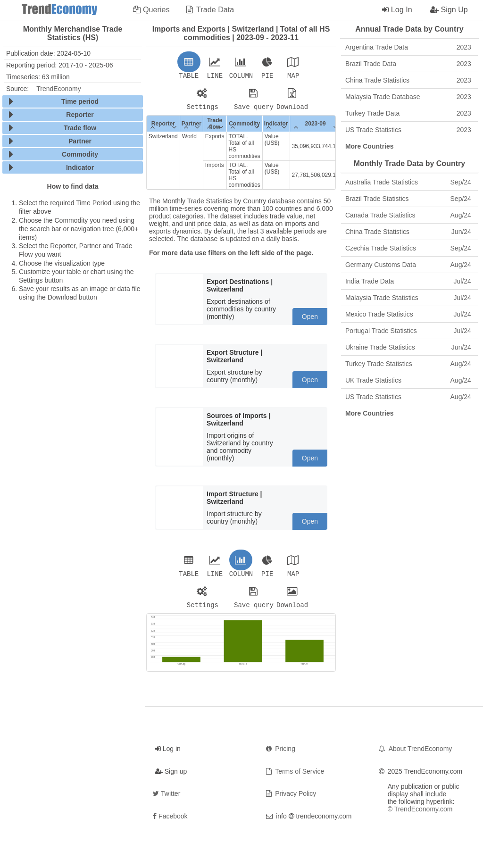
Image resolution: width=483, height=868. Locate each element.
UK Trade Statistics (408, 380)
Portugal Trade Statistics (408, 331)
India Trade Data (408, 281)
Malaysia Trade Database (408, 97)
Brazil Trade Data (408, 64)
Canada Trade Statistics (408, 215)
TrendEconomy (58, 89)
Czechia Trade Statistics (408, 248)
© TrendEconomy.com (420, 815)
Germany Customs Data (408, 265)
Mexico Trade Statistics (408, 314)
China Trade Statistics (408, 80)
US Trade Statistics (408, 130)
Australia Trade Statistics (408, 182)
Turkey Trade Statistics (408, 364)
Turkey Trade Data (408, 113)
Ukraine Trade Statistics (408, 347)
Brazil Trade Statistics (408, 199)
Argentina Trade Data (408, 47)
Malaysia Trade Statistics (408, 298)
